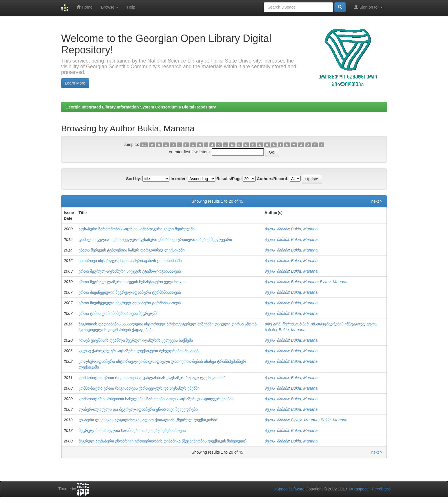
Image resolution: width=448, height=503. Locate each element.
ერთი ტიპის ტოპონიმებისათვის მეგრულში (119, 313)
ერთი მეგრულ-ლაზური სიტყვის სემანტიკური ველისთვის (132, 282)
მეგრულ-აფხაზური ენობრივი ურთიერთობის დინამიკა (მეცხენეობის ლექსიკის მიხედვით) (163, 441)
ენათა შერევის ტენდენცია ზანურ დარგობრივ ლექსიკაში (132, 250)
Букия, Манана (334, 282)
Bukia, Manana (304, 229)
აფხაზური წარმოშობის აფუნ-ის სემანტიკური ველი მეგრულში (137, 229)
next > (377, 201)
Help (131, 7)
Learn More (75, 83)
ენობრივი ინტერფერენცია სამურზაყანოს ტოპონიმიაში (130, 261)
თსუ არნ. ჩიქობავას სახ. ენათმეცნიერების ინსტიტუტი (314, 324)
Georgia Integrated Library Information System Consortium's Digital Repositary (141, 107)
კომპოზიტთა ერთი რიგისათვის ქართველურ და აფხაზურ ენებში (139, 388)
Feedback (381, 489)
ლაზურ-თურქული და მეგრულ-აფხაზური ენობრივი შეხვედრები (138, 409)
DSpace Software (289, 489)
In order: (179, 179)
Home (84, 7)
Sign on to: (368, 7)
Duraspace (359, 489)
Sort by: (134, 179)
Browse (110, 7)
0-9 (144, 145)
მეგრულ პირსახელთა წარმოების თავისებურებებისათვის (132, 430)
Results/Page (229, 179)
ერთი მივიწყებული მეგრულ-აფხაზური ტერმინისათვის (130, 292)
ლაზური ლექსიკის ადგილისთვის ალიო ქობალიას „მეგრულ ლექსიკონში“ (149, 420)
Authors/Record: (273, 179)
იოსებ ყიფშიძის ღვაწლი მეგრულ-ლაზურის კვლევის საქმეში (136, 340)
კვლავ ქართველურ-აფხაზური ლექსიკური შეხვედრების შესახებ (139, 351)
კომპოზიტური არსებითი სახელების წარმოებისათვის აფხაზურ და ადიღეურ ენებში (156, 399)
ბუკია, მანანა (277, 229)
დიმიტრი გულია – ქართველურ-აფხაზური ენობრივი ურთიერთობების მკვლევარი (155, 240)
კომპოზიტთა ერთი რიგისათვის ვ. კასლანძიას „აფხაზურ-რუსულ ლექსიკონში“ (152, 378)
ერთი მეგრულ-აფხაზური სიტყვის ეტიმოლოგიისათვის (130, 271)
